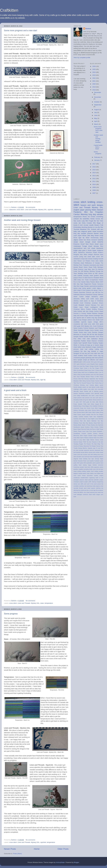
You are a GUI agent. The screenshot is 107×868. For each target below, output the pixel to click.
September (98, 105)
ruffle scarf (83, 484)
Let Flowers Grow (89, 261)
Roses (85, 217)
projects (82, 482)
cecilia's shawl (99, 452)
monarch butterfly (97, 240)
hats (102, 316)
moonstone (93, 265)
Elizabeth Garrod (84, 305)
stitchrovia (58, 210)
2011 (94, 181)
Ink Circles (91, 217)
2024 (94, 72)
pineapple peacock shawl (81, 480)
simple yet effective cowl (91, 360)
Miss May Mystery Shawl (90, 423)
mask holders (90, 473)
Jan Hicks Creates (85, 223)
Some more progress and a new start (21, 31)
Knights (93, 419)
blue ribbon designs (87, 255)
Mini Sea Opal (78, 284)
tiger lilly (96, 490)
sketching (89, 486)
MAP (102, 282)
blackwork (98, 450)
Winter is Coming (79, 345)
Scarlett (90, 433)
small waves (84, 301)
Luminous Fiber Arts (80, 421)
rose (79, 484)
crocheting (100, 217)
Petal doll (83, 429)
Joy (87, 419)
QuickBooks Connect (80, 433)
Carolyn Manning (81, 214)
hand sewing (83, 465)
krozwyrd (100, 231)
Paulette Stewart (85, 377)
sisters (101, 360)
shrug (85, 400)
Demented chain (83, 410)
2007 (94, 193)
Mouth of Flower (86, 425)
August (97, 110)
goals (102, 461)
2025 (94, 69)
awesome (12, 210)
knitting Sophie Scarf (88, 471)
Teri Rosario (87, 444)
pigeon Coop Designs (80, 320)
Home (37, 849)
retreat (75, 484)
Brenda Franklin (99, 366)
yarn (81, 362)
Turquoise (86, 265)
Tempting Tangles (98, 343)
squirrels (51, 210)
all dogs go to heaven (92, 345)
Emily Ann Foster (83, 280)
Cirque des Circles (85, 408)
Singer (95, 436)
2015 (94, 170)
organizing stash (94, 478)
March (96, 124)
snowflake (77, 322)
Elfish (75, 370)
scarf (97, 398)
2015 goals (77, 326)
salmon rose (91, 320)
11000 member (86, 362)
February (97, 157)
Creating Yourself (98, 259)
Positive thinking (91, 309)
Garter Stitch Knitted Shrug (96, 412)
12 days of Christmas (96, 301)
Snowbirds (100, 436)
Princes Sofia (77, 379)
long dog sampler (96, 214)
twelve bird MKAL (78, 492)
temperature (49, 603)
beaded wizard (82, 387)
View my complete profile (82, 58)
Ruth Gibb (86, 339)
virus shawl (87, 492)
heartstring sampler (79, 467)
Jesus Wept (82, 419)
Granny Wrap (99, 370)
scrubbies (76, 486)
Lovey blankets (99, 419)
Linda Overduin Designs (95, 332)
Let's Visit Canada (98, 375)
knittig (78, 396)
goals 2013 (83, 463)
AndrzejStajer (60, 862)
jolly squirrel (77, 318)
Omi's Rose (99, 337)
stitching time (77, 490)
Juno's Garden (94, 330)
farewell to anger (97, 351)
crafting (91, 349)
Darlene (88, 29)
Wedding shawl (83, 273)
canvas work (92, 452)
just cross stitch (92, 353)
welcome (76, 362)
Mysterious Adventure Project (88, 252)
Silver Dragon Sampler (86, 436)
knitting (91, 202)
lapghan (76, 473)
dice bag (87, 351)
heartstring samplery (84, 393)
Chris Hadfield (93, 406)
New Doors (90, 244)
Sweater (87, 286)
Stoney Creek (99, 440)
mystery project (99, 476)
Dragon (97, 368)
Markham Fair (96, 421)
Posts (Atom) (17, 854)
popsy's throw (78, 278)
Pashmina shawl (79, 263)
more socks (77, 476)
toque (94, 250)
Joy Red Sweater (85, 375)
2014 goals (100, 324)
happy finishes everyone (96, 465)
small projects (96, 486)
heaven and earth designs (92, 205)
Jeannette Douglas (84, 330)
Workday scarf (84, 385)
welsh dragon (96, 494)
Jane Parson (78, 261)
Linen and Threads (31, 210)
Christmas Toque (78, 368)
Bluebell (76, 303)
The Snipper (93, 446)
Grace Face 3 (92, 370)
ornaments (77, 358)
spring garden (87, 288)
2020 (94, 84)
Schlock (95, 433)
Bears (80, 406)
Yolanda (92, 385)
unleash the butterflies (81, 219)
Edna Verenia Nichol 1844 (96, 410)
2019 (94, 87)
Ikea (95, 417)
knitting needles (99, 471)
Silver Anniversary (92, 238)
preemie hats (81, 398)
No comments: (31, 207)
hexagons (77, 353)
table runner (96, 257)
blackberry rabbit (97, 297)
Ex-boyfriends (94, 280)
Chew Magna (86, 406)
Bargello (93, 364)
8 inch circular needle (86, 225)
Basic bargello (99, 364)
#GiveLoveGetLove (98, 400)
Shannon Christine (97, 341)
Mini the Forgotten (94, 212)
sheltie (81, 400)
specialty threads (78, 488)
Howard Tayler (88, 417)
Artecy (93, 404)
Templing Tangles (78, 444)
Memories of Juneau (80, 335)
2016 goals (100, 362)
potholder (96, 480)
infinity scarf (85, 299)
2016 (94, 167)
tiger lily (43, 380)
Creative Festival (83, 328)
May (96, 118)
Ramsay (86, 271)
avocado (81, 450)
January (97, 160)
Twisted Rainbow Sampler (95, 313)
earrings (97, 459)
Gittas (75, 415)
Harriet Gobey (77, 372)
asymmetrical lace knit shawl (84, 248)
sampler (80, 360)
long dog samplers (97, 318)
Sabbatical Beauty (97, 339)
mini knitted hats (99, 473)
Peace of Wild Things (97, 377)
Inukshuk (76, 419)
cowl (89, 454)
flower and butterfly (89, 461)
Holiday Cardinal (78, 417)
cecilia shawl (100, 387)
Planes (75, 431)
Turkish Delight (84, 297)
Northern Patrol (89, 427)
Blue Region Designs (88, 366)
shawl (97, 244)
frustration (97, 461)
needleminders (84, 478)
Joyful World (82, 236)
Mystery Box (94, 425)
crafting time (99, 349)
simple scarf (99, 320)
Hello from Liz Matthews (88, 372)
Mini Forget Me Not (92, 221)
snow (102, 486)
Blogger (76, 862)
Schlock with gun (97, 229)
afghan (97, 385)
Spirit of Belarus (84, 438)
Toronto (98, 446)
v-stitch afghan (96, 288)
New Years (77, 377)
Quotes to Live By (94, 227)
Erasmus (77, 244)
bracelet (78, 452)
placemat (91, 480)
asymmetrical (93, 286)
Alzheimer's (77, 259)
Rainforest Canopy (92, 295)
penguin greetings (86, 358)
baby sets (77, 316)
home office (91, 467)
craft (92, 454)
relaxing (94, 482)
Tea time (89, 442)
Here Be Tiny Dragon (97, 415)
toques (90, 322)
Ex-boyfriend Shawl (82, 370)
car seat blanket (91, 387)
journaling (86, 469)
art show (76, 450)
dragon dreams (89, 316)
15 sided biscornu (88, 278)
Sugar (82, 286)
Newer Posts (10, 849)
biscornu (92, 450)
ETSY (102, 368)
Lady (83, 221)
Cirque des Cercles (87, 259)
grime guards (96, 463)
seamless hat (83, 486)
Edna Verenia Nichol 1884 (81, 412)
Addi (97, 402)
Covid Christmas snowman (89, 303)
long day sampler (80, 233)
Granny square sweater (84, 415)
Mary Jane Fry (93, 269)
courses (85, 454)
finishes (86, 391)
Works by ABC (93, 273)
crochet (76, 257)
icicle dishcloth (95, 393)
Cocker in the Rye (89, 368)
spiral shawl (87, 488)
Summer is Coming (80, 313)
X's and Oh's (99, 448)
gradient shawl (98, 276)
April (96, 121)
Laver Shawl (84, 307)
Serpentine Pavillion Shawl (82, 341)
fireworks (80, 461)
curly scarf (84, 457)
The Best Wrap (96, 444)
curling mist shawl (85, 257)
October (97, 102)
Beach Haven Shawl (86, 267)
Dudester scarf (93, 328)
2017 (94, 164)
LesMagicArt (94, 307)
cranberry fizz (78, 351)
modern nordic (93, 356)
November (98, 97)
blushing (84, 227)
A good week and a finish (15, 390)
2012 (94, 179)
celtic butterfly (78, 276)
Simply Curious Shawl (96, 311)
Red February (85, 379)
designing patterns (98, 457)
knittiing (79, 471)
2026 (94, 66)
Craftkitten (9, 10)
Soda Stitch (77, 438)
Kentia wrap (83, 332)
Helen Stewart (97, 210)
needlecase (77, 478)
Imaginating (100, 417)
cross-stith (100, 389)
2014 (94, 173)
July (96, 112)
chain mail (84, 349)
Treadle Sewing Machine (80, 448)
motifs (92, 299)
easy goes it (83, 250)
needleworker (84, 396)
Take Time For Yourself (80, 383)
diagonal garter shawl (89, 231)
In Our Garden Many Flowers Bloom (88, 282)
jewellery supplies (78, 469)
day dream (90, 457)
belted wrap (81, 347)
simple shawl (79, 242)
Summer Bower (91, 381)
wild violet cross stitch (88, 324)
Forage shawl (87, 246)
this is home (90, 490)
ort (100, 478)
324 (102, 257)
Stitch (102, 438)
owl (102, 478)
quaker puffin (88, 482)
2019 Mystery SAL (87, 326)
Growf (83, 244)
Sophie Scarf (78, 343)
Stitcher (92, 440)
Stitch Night (86, 440)
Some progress (11, 614)
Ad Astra (93, 402)
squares (93, 488)
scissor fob (100, 484)
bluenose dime (98, 255)
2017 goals (77, 364)
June (96, 115)
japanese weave (99, 467)
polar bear (95, 358)
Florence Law (90, 292)
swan (42, 603)
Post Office (77, 339)
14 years (76, 402)
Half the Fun (99, 292)
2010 (94, 184)
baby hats (77, 231)
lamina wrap (77, 288)
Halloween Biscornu (80, 295)
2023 (94, 75)
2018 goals (86, 402)
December (98, 92)
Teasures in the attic (97, 442)
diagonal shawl (78, 459)
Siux (102, 246)
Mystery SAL (43, 210)
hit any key (83, 353)
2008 (94, 190)
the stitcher (89, 400)
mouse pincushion (87, 476)
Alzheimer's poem (85, 364)
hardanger (97, 316)
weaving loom (94, 492)
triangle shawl (91, 242)
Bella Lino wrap (78, 366)
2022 (94, 78)
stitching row (100, 488)
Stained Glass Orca (94, 438)
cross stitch (20, 210)
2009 (94, 187)
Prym (91, 431)
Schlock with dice (83, 311)
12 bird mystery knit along (89, 290)
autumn (101, 273)
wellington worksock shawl (84, 494)
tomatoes (101, 490)
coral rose (80, 454)
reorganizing (100, 482)
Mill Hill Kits (91, 335)
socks (79, 221)
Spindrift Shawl (87, 343)
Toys (102, 446)
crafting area (96, 454)
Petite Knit (89, 429)
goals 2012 (77, 463)
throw (90, 250)
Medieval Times (78, 423)
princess (87, 398)
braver (82, 316)
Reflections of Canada (92, 263)
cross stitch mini (92, 389)
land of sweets (86, 318)
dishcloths (77, 299)
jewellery (100, 286)
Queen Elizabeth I (98, 431)
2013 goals (94, 362)
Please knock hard (83, 431)
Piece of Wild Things (98, 429)
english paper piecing (82, 210)
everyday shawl (88, 276)
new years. (92, 396)
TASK (85, 442)
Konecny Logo (83, 269)
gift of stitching (94, 391)
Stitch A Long (78, 440)
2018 (94, 90)
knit (97, 469)
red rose (93, 398)
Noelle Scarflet (84, 337)
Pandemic (78, 212)
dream (81, 391)
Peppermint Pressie (90, 284)
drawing (85, 459)
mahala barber (82, 473)
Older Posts (63, 849)
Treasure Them (90, 383)
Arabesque (77, 246)
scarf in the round (92, 484)
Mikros (83, 309)
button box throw (85, 240)
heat (86, 467)
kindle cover (93, 469)
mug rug (100, 356)
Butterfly (100, 242)
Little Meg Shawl (93, 236)
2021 (94, 81)
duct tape (91, 459)
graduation (89, 463)
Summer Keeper (78, 442)
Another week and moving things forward (22, 220)
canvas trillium (84, 452)
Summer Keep (99, 381)
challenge (76, 389)
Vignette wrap (92, 448)
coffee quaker (83, 389)
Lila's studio (99, 261)
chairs (75, 454)
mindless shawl (83, 356)
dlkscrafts (76, 391)
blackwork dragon (91, 347)
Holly (96, 372)
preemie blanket (93, 233)
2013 (94, 176)
